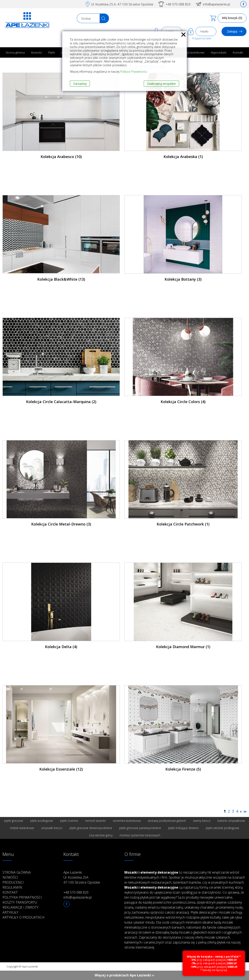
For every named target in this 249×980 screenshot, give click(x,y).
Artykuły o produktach (24, 917)
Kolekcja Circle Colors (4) (183, 402)
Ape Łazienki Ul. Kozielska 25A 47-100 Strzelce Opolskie (82, 877)
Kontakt (238, 52)
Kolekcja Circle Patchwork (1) (183, 524)
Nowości (37, 52)
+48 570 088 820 (178, 4)
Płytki (52, 52)
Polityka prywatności (22, 897)
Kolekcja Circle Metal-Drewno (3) (61, 524)
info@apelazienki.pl (216, 4)
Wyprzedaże (219, 52)
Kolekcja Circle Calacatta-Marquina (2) (61, 402)
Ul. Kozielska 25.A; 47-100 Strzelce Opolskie (122, 4)
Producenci (13, 882)
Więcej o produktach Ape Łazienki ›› (124, 975)
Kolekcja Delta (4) (61, 647)
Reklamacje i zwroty (20, 907)
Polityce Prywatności (134, 72)
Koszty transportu (20, 902)
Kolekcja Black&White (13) (61, 279)
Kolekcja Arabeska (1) (183, 157)
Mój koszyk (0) (232, 18)
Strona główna (15, 52)
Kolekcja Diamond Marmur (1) (183, 647)
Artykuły (10, 912)
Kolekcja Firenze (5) (183, 769)
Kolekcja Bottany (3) (183, 279)
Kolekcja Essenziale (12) (61, 769)
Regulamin (12, 887)
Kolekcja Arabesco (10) (61, 157)
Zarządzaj (80, 84)
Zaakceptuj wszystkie (161, 84)
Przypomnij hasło (202, 38)
